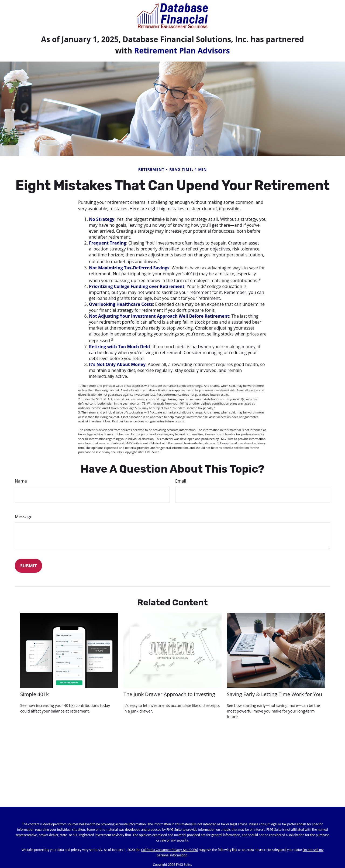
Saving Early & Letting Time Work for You (275, 694)
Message (24, 517)
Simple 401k (34, 694)
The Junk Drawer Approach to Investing (169, 694)
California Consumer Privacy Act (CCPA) (170, 850)
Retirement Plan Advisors (182, 50)
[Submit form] (28, 566)
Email (181, 481)
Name (21, 481)
